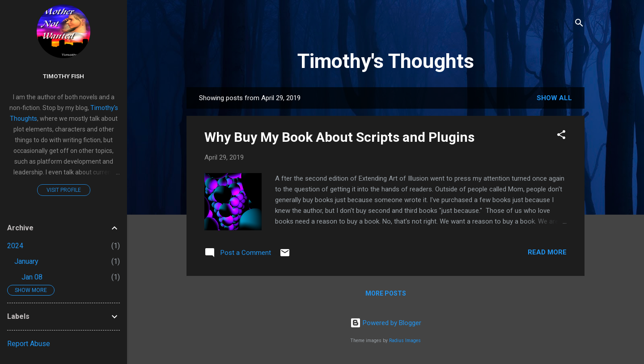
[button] (561, 136)
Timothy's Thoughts (386, 61)
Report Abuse (29, 344)
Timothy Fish (64, 76)
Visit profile (64, 190)
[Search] (579, 24)
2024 (15, 246)
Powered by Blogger (386, 323)
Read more (547, 252)
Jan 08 (32, 277)
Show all (554, 98)
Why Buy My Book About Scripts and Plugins (339, 137)
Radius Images (405, 341)
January (26, 261)
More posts (386, 293)
